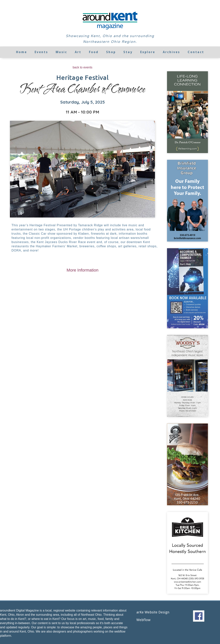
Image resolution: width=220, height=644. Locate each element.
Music (61, 52)
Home (22, 52)
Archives (171, 52)
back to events (83, 67)
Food (94, 52)
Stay (128, 52)
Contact (196, 52)
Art (78, 52)
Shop (111, 52)
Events (41, 52)
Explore (148, 52)
